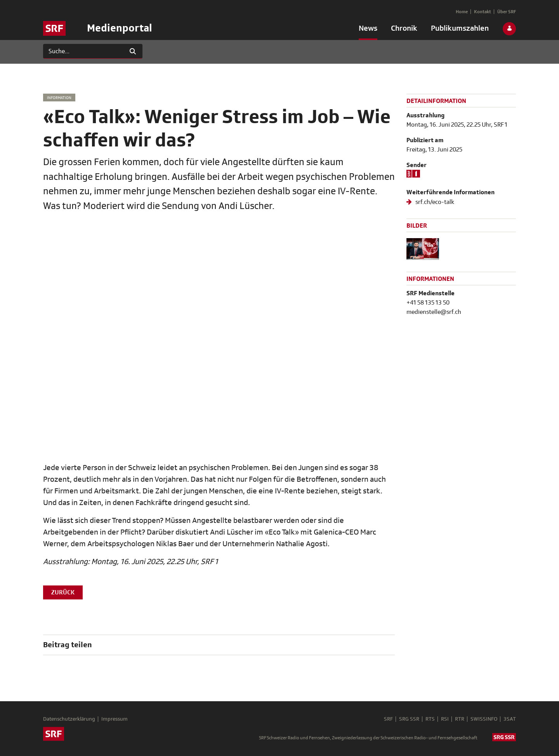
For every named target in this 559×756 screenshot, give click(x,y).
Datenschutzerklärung (69, 719)
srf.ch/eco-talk (434, 202)
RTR (460, 719)
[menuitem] (368, 30)
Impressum (115, 719)
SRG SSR (409, 719)
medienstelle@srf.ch (434, 312)
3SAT (510, 719)
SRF (388, 719)
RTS (430, 719)
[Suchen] (83, 51)
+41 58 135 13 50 (428, 303)
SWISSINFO (484, 719)
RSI (445, 719)
